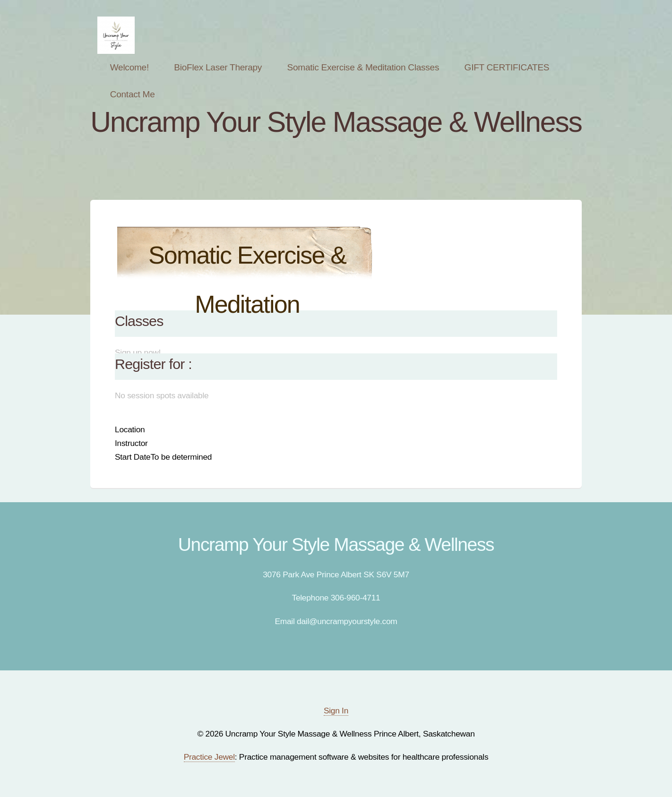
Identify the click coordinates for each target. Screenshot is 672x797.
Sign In (336, 711)
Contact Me (133, 94)
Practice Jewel (209, 757)
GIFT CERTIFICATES (507, 67)
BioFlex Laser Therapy (218, 67)
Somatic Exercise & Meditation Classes (363, 67)
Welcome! (129, 67)
